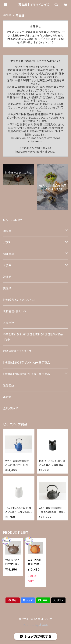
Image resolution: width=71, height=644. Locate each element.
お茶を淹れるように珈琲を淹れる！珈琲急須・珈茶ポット (33, 337)
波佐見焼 (9, 385)
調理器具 (9, 254)
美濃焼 (7, 288)
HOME (7, 15)
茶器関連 (9, 323)
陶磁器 (7, 231)
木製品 (7, 265)
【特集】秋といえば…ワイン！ (19, 300)
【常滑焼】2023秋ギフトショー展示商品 (27, 374)
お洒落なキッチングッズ (17, 351)
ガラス (7, 242)
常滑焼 (7, 277)
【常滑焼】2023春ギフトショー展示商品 (27, 362)
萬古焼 (7, 397)
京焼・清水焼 (11, 408)
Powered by (36, 625)
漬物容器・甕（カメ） (15, 311)
